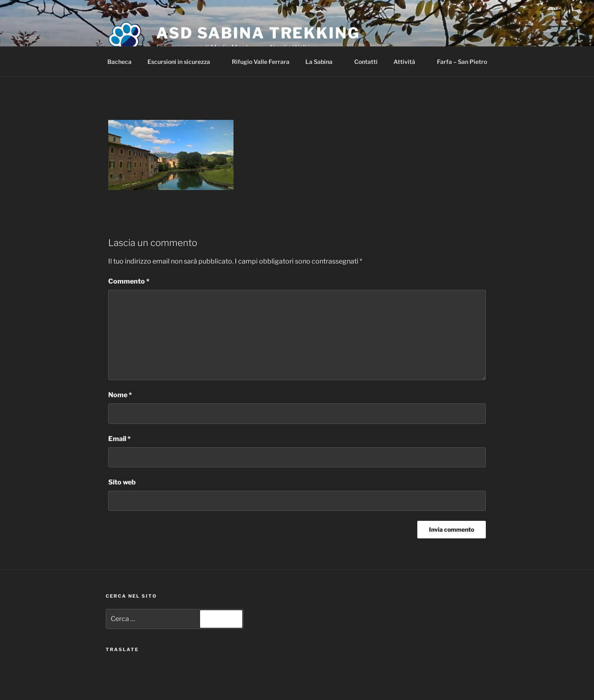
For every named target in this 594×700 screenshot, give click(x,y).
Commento (129, 281)
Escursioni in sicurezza (183, 62)
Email (119, 439)
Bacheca (119, 62)
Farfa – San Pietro (462, 62)
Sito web (122, 482)
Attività (408, 62)
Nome (120, 395)
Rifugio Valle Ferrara (261, 62)
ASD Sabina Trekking (258, 33)
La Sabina (323, 62)
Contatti (366, 62)
